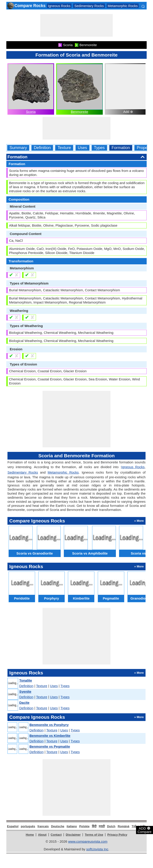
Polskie (84, 826)
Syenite (25, 691)
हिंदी (94, 826)
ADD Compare (145, 830)
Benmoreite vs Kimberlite (50, 736)
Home (30, 835)
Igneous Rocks (59, 6)
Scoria (31, 112)
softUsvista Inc (97, 849)
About (42, 835)
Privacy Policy (117, 835)
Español (13, 826)
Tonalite (26, 680)
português (28, 826)
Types (99, 148)
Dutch (111, 826)
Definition (42, 148)
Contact (56, 835)
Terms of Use (94, 835)
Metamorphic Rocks (123, 6)
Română (123, 826)
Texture (64, 148)
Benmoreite (80, 112)
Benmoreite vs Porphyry (49, 725)
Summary (18, 148)
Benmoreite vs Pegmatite (50, 746)
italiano (72, 826)
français (43, 826)
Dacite (24, 703)
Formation (121, 148)
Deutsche (58, 826)
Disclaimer (73, 835)
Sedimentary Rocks (89, 6)
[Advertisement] (76, 25)
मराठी (102, 826)
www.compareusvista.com (88, 841)
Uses (82, 148)
